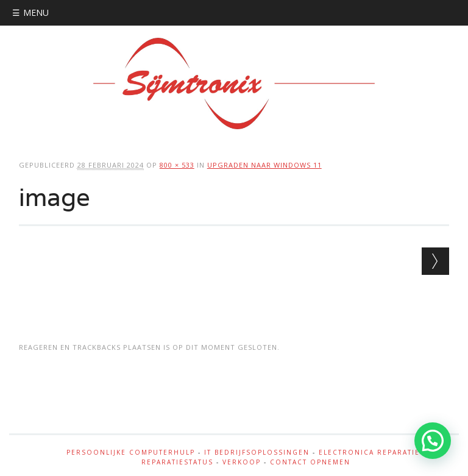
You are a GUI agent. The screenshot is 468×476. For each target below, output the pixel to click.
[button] (433, 441)
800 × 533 (177, 165)
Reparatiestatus (177, 462)
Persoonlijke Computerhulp (131, 452)
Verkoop (242, 462)
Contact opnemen (310, 462)
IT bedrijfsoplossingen (257, 452)
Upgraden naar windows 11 (264, 165)
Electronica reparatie (369, 452)
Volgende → (435, 261)
